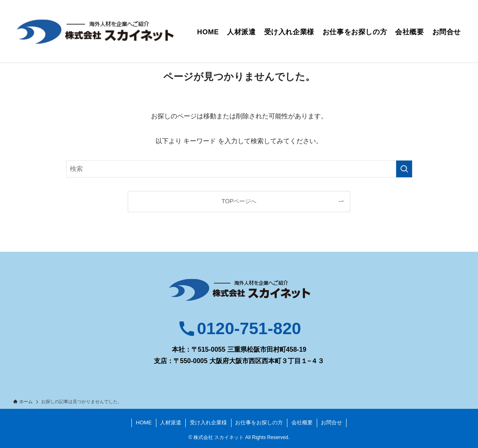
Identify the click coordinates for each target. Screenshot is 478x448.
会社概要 (302, 422)
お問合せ (331, 422)
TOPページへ (239, 201)
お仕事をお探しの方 (259, 422)
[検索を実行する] (404, 169)
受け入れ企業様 (208, 422)
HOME (144, 422)
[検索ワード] (239, 169)
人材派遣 (171, 422)
